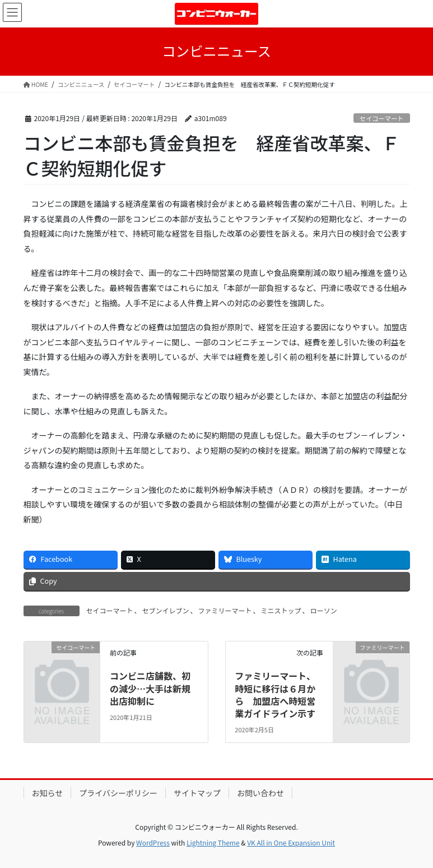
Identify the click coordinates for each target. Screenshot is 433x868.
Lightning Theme (213, 842)
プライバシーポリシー (118, 793)
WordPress (153, 842)
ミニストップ (281, 610)
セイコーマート (381, 118)
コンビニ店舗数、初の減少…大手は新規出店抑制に (150, 688)
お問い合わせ (260, 793)
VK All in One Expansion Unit (291, 842)
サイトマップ (197, 793)
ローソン (324, 610)
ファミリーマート (225, 610)
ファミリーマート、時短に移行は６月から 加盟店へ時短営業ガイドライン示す (275, 694)
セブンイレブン (166, 610)
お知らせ (48, 793)
